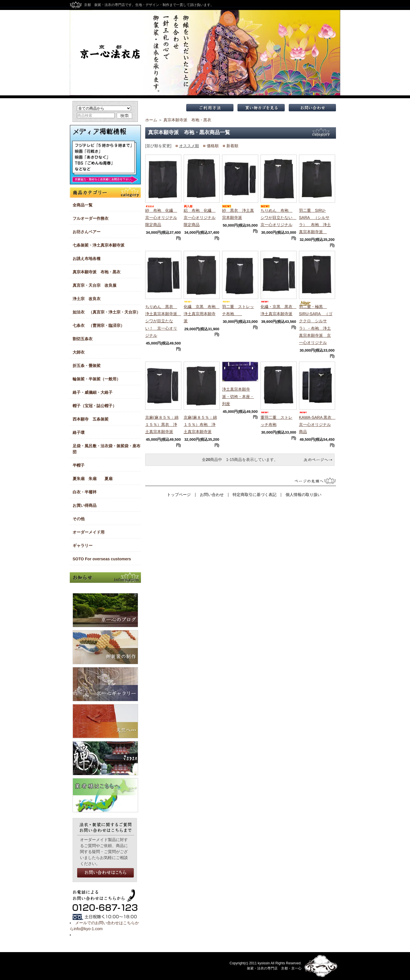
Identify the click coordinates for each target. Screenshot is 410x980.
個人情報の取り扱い (304, 495)
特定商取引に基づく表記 (255, 495)
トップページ (179, 495)
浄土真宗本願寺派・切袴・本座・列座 (238, 396)
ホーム (151, 120)
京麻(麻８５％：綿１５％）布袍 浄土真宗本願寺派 (200, 425)
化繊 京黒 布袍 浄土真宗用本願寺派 (202, 314)
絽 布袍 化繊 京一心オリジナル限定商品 (200, 218)
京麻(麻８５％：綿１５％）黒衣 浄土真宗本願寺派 (162, 425)
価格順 (213, 146)
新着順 (232, 146)
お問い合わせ (212, 495)
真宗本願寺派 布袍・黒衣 (187, 120)
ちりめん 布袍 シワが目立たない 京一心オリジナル (278, 218)
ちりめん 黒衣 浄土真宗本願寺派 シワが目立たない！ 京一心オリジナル (163, 321)
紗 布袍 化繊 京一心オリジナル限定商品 (161, 218)
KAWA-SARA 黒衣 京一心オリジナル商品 (317, 425)
